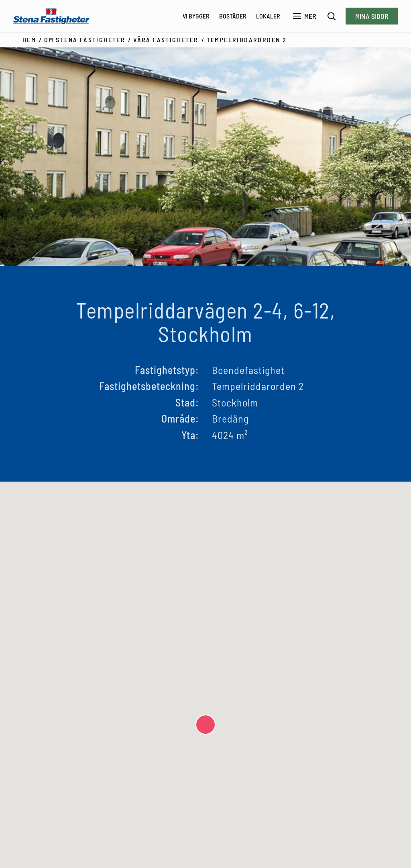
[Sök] (332, 16)
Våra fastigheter (166, 40)
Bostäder (233, 16)
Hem (29, 40)
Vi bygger (196, 16)
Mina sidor (372, 16)
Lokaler (268, 16)
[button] (205, 725)
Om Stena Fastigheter (85, 40)
